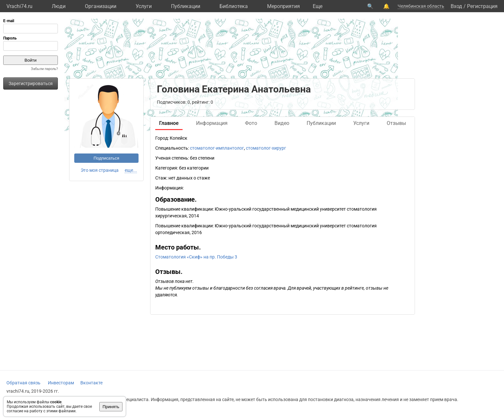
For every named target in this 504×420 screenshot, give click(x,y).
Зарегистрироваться (31, 83)
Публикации (186, 6)
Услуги (144, 6)
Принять (111, 407)
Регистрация (482, 6)
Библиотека (234, 6)
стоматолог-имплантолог (217, 148)
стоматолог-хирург (266, 148)
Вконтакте (91, 383)
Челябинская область (421, 6)
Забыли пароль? (44, 69)
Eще (318, 6)
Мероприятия (283, 6)
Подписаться (106, 158)
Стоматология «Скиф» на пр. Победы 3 (196, 257)
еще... (131, 170)
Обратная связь (23, 383)
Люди (59, 6)
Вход (456, 6)
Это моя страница (100, 170)
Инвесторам (61, 383)
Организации (101, 6)
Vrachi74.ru (19, 6)
